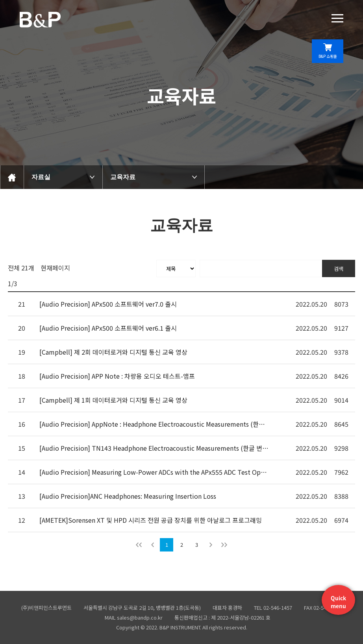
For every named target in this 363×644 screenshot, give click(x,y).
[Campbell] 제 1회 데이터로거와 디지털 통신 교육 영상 (113, 400)
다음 (211, 545)
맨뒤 (224, 545)
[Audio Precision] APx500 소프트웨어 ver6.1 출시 (108, 328)
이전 (152, 545)
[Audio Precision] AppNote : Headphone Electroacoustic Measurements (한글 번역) (154, 424)
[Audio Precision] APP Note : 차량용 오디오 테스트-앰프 (117, 376)
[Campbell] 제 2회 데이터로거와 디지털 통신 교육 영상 (113, 352)
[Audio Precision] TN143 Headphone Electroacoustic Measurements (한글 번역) (154, 448)
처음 (139, 545)
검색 (339, 269)
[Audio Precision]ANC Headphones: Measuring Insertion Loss (128, 496)
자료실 (41, 177)
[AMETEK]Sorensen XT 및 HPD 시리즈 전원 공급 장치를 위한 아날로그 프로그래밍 (151, 520)
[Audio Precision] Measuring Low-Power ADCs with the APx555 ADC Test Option (154, 472)
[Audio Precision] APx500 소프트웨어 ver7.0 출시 (108, 304)
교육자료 (123, 177)
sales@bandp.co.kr (140, 617)
